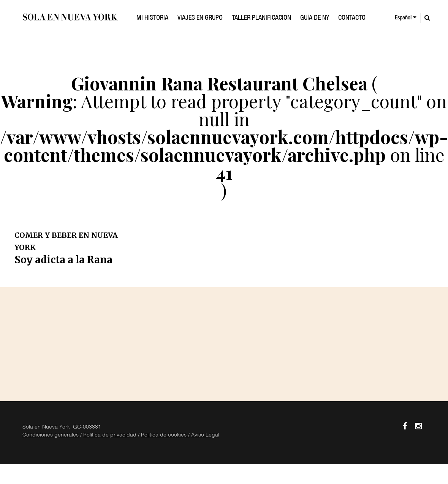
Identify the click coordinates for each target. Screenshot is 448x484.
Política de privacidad (110, 435)
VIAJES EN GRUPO (200, 18)
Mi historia (152, 18)
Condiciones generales (51, 435)
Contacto (352, 18)
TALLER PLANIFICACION (261, 18)
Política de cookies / (165, 435)
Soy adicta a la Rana (63, 260)
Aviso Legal (205, 435)
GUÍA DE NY (315, 18)
